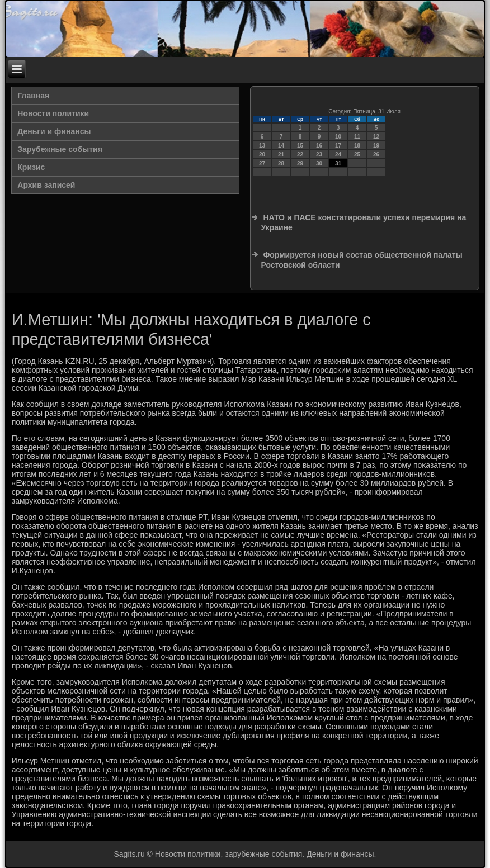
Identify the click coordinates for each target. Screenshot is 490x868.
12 (376, 137)
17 (338, 146)
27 (262, 163)
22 (300, 155)
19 (376, 146)
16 (319, 146)
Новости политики (53, 113)
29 (300, 163)
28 (281, 163)
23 (319, 155)
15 (300, 146)
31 (338, 163)
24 (338, 155)
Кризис (31, 167)
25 (357, 155)
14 (281, 146)
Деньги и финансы (54, 131)
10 (338, 137)
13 (262, 146)
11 (357, 137)
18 (357, 146)
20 (262, 155)
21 (281, 155)
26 (376, 155)
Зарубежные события (60, 149)
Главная (33, 96)
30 (319, 163)
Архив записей (46, 185)
